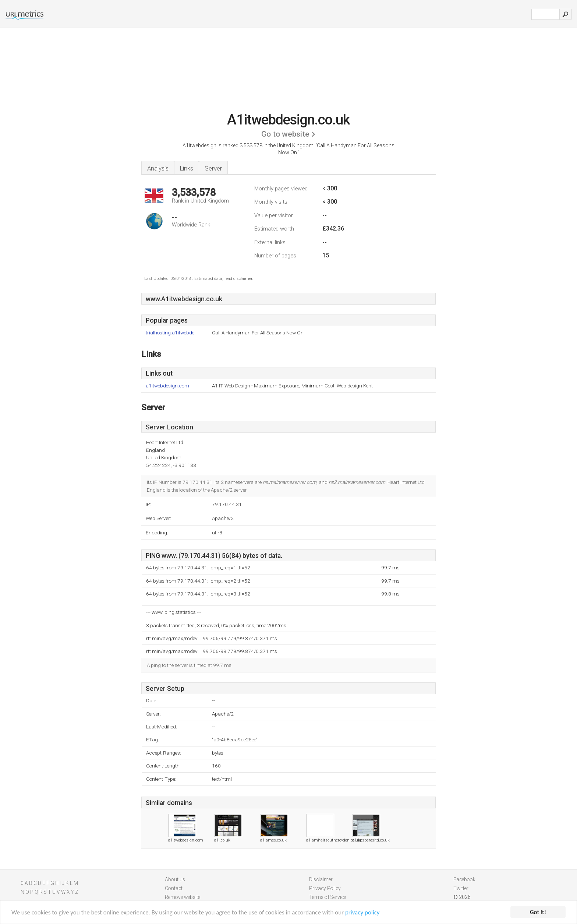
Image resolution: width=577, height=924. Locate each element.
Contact (174, 888)
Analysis (158, 168)
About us (175, 879)
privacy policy (362, 913)
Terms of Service (328, 897)
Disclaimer (321, 879)
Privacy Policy (325, 888)
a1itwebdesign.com (167, 386)
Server (213, 168)
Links (187, 168)
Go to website (285, 134)
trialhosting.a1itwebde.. (171, 333)
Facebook (464, 879)
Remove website (183, 897)
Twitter (461, 888)
